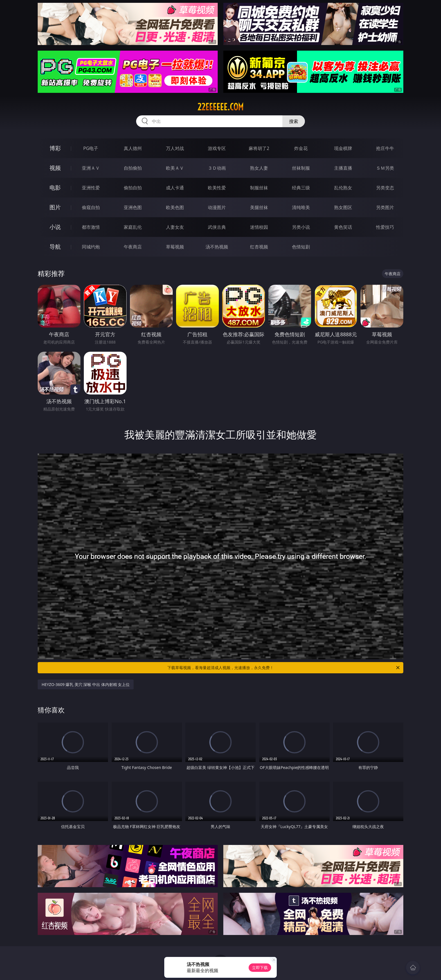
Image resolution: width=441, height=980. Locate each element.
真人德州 (133, 148)
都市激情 (91, 227)
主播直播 (343, 168)
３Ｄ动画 (217, 168)
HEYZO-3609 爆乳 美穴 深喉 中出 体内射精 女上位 (86, 684)
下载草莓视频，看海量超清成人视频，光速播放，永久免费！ (284, 668)
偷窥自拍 (91, 207)
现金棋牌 (343, 148)
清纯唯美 (301, 207)
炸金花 (301, 148)
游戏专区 (217, 148)
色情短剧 (301, 247)
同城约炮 (91, 247)
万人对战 (175, 148)
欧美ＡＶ (175, 168)
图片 (55, 207)
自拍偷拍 (133, 168)
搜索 (294, 121)
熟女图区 (343, 207)
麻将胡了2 (259, 148)
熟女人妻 (259, 168)
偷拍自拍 (133, 188)
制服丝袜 (259, 188)
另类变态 (385, 188)
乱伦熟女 (343, 188)
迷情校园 (259, 227)
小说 (55, 227)
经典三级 (301, 188)
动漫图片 (217, 207)
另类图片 (385, 207)
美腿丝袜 (259, 207)
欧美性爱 (217, 188)
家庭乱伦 (133, 227)
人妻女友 (175, 227)
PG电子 (91, 148)
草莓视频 (175, 247)
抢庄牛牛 (385, 148)
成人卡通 (175, 188)
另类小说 (301, 227)
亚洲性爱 (91, 188)
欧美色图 (175, 207)
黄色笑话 (343, 227)
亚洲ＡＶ (91, 168)
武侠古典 (217, 227)
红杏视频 (259, 247)
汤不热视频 (217, 247)
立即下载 (260, 967)
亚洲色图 (133, 207)
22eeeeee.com (220, 107)
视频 (55, 168)
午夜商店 (133, 247)
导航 (55, 247)
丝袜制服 (301, 168)
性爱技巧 (385, 227)
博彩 (55, 148)
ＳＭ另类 (385, 168)
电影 (55, 188)
